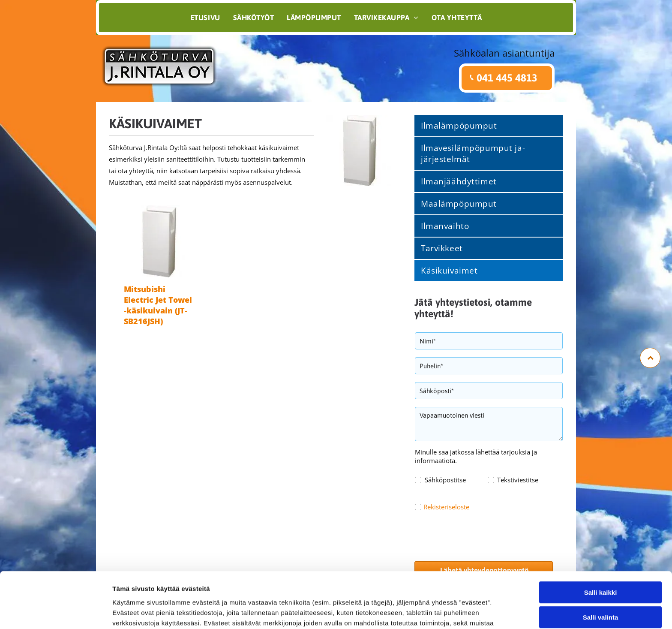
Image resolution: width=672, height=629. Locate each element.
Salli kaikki (601, 561)
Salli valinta (601, 586)
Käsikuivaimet (155, 123)
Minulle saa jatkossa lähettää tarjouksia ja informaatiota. (476, 456)
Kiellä (600, 612)
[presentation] (480, 536)
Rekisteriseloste (446, 507)
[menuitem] (205, 18)
